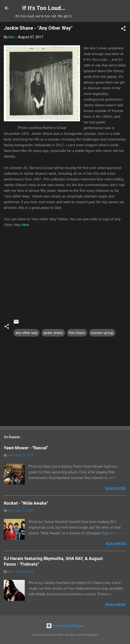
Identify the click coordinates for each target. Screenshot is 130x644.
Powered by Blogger (65, 626)
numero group (102, 333)
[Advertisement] (65, 385)
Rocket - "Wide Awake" (26, 503)
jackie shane (53, 333)
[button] (123, 29)
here (25, 225)
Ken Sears (77, 333)
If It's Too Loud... (44, 8)
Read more (116, 489)
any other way (26, 333)
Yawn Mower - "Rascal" (26, 448)
